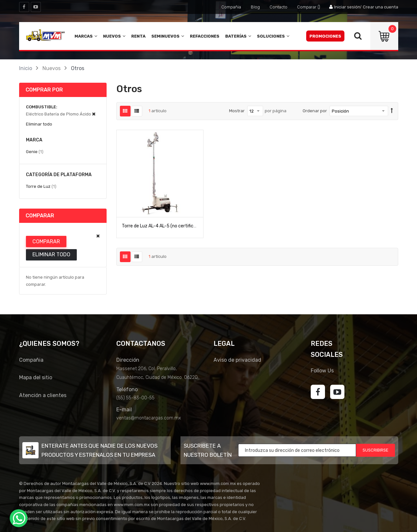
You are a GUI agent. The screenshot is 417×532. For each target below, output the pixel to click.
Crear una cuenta (381, 7)
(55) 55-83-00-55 (135, 398)
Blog (255, 7)
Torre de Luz (41, 186)
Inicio (26, 68)
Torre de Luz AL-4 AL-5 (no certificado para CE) (171, 226)
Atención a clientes (43, 395)
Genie (35, 151)
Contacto (278, 7)
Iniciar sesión (347, 7)
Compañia (231, 7)
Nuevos (52, 68)
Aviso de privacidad (237, 360)
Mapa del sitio (36, 377)
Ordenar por (315, 111)
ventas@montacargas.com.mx (149, 418)
